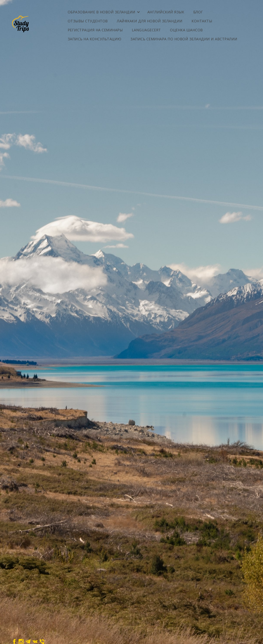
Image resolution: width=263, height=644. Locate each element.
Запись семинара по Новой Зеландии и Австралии (184, 39)
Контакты (202, 21)
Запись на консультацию (95, 39)
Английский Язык (166, 12)
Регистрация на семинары (95, 30)
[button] (104, 10)
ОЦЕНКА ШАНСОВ (186, 30)
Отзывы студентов (88, 21)
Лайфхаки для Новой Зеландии (150, 21)
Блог (198, 12)
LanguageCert (146, 30)
